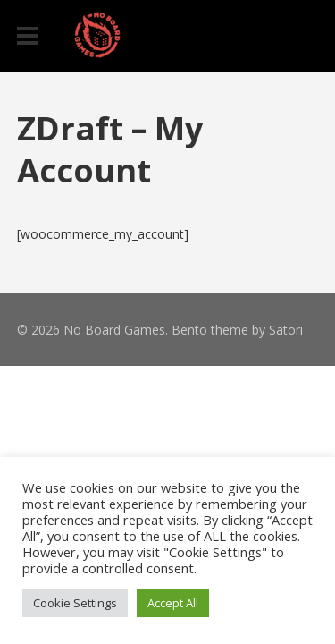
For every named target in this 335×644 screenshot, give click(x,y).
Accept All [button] (173, 603)
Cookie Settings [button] (75, 603)
